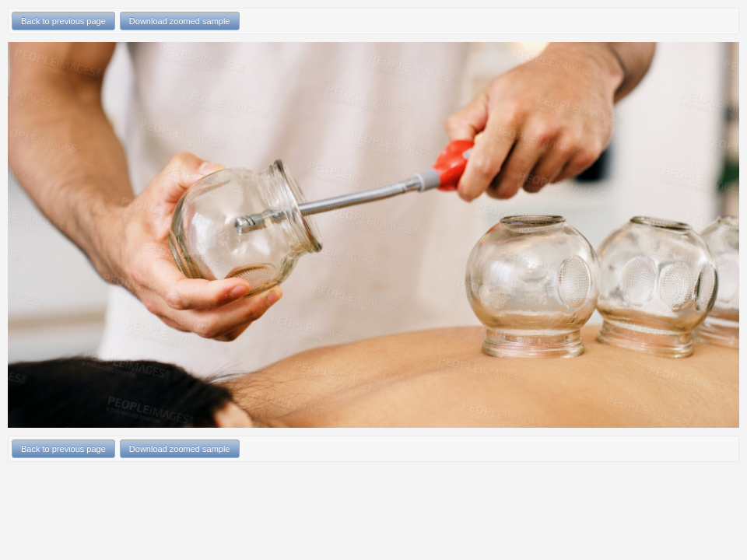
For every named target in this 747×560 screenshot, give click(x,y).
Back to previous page (63, 21)
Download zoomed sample (180, 21)
